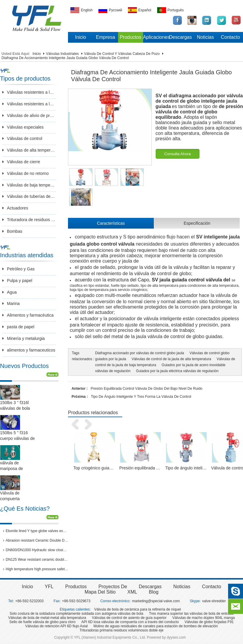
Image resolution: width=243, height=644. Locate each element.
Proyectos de (113, 587)
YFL (49, 587)
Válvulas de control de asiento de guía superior (129, 618)
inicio (27, 587)
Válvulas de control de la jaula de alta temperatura (171, 359)
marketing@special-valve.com (156, 601)
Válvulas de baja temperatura (29, 185)
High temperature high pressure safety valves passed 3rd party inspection (36, 569)
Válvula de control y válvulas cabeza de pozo (122, 54)
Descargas (180, 37)
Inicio (80, 37)
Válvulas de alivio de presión (29, 115)
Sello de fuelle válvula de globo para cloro (42, 622)
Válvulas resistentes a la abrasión (29, 92)
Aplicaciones (156, 37)
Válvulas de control (22, 138)
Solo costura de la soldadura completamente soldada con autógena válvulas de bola (76, 614)
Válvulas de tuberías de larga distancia (29, 196)
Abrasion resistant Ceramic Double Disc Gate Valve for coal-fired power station (36, 540)
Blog (154, 592)
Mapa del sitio (100, 592)
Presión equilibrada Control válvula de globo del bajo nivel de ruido (147, 389)
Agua (10, 292)
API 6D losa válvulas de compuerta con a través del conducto (130, 622)
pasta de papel (18, 327)
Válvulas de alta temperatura (29, 150)
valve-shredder (214, 601)
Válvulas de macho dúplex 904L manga (204, 618)
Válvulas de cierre (21, 162)
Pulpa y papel (17, 281)
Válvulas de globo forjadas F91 (209, 622)
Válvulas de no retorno (25, 173)
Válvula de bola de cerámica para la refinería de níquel (138, 609)
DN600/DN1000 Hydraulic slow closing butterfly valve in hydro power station (36, 550)
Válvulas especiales (23, 127)
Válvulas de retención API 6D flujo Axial (57, 626)
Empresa (106, 37)
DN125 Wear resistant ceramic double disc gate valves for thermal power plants (36, 560)
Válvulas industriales (62, 54)
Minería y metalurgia (24, 338)
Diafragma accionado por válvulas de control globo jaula (140, 353)
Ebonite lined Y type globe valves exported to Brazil (36, 531)
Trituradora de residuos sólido (29, 220)
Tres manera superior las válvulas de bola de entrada (191, 614)
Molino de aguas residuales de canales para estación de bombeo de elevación (155, 626)
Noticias (206, 37)
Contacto (230, 37)
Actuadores (15, 208)
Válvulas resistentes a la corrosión (29, 104)
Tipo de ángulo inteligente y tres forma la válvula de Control (141, 397)
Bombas (12, 231)
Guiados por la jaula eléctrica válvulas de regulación (177, 371)
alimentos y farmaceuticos (29, 350)
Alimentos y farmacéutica (28, 315)
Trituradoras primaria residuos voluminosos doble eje (122, 630)
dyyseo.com (176, 637)
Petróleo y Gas (18, 269)
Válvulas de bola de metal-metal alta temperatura (47, 618)
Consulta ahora (178, 154)
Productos (131, 37)
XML (132, 592)
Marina (11, 303)
